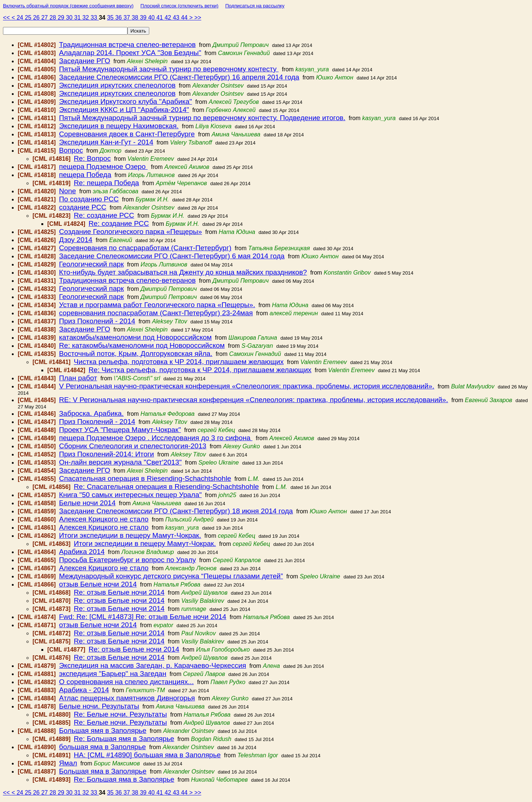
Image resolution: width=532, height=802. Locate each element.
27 (45, 18)
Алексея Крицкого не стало (104, 519)
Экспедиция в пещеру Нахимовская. (119, 126)
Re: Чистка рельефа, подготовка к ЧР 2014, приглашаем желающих (200, 370)
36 (119, 18)
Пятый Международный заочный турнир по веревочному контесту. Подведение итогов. (202, 118)
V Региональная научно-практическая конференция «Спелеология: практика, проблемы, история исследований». (247, 386)
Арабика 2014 (82, 552)
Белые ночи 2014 (87, 503)
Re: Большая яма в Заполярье (124, 779)
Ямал (68, 763)
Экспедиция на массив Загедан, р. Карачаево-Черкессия (153, 665)
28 (54, 18)
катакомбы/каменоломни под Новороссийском (135, 337)
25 (29, 18)
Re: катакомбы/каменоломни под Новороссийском (142, 345)
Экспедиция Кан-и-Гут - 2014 (106, 142)
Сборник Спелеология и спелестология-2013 (133, 446)
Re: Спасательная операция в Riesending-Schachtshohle (166, 487)
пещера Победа (85, 175)
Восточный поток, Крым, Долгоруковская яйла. (136, 354)
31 (78, 18)
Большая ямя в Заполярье (103, 730)
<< (7, 18)
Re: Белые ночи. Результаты (120, 714)
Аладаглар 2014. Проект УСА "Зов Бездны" (130, 53)
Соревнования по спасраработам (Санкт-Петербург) (145, 248)
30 (70, 18)
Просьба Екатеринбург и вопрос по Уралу (128, 560)
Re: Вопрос (92, 158)
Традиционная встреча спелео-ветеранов (127, 45)
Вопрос (71, 150)
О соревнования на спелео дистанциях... (127, 682)
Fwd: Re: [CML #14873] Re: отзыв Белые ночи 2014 (143, 617)
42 (168, 18)
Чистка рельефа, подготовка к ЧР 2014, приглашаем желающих (179, 362)
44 (185, 18)
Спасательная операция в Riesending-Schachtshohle (145, 478)
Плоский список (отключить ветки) (179, 6)
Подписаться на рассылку (255, 6)
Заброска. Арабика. (91, 413)
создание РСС (83, 207)
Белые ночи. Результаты (99, 706)
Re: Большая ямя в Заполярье (124, 739)
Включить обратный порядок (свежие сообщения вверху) (68, 6)
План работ (78, 378)
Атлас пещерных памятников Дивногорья (127, 698)
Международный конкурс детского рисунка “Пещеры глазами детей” (171, 576)
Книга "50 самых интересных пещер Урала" (130, 495)
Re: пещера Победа (107, 183)
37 (127, 18)
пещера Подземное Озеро (103, 166)
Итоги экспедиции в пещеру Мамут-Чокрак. (130, 535)
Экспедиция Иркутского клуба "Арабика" (126, 101)
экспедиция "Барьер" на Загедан (113, 674)
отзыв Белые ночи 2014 (98, 584)
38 (136, 18)
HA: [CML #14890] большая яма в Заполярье (147, 755)
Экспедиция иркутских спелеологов (117, 85)
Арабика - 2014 (84, 690)
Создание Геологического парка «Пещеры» (131, 232)
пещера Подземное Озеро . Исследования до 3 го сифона (156, 438)
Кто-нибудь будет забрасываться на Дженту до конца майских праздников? (183, 272)
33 (95, 18)
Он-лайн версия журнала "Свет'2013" (120, 462)
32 (86, 18)
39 (144, 18)
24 (21, 18)
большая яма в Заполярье (103, 747)
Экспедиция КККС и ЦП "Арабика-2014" (124, 110)
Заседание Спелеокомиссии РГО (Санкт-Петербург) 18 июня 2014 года (176, 511)
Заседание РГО (85, 61)
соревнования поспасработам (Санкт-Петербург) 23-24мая (156, 313)
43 (177, 18)
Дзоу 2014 (76, 240)
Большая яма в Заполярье (103, 771)
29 (62, 18)
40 (152, 18)
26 (37, 18)
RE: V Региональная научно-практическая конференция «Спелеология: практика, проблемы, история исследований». (254, 400)
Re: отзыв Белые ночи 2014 (119, 592)
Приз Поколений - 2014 (97, 321)
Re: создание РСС (104, 215)
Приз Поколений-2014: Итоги (107, 454)
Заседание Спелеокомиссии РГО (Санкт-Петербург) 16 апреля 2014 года (179, 77)
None (68, 191)
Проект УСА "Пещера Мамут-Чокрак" (120, 430)
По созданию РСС (89, 199)
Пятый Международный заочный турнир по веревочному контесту (169, 69)
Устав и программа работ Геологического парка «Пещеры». (157, 305)
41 (160, 18)
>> (198, 18)
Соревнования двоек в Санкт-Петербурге (127, 134)
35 (111, 18)
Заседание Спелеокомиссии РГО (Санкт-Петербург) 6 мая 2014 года (172, 256)
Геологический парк (91, 264)
